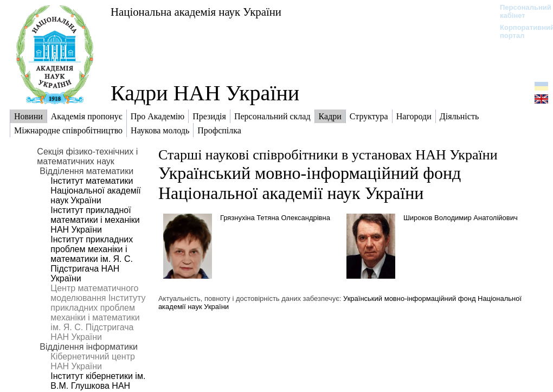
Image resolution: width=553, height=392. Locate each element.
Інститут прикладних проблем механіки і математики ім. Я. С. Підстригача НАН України (92, 259)
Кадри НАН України (205, 93)
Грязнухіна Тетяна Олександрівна (275, 218)
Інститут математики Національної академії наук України (95, 191)
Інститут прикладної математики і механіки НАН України (95, 220)
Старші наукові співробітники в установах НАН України (328, 155)
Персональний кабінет (520, 11)
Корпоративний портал (520, 31)
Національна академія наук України (196, 12)
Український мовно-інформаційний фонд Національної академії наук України (310, 183)
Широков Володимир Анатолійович (461, 218)
